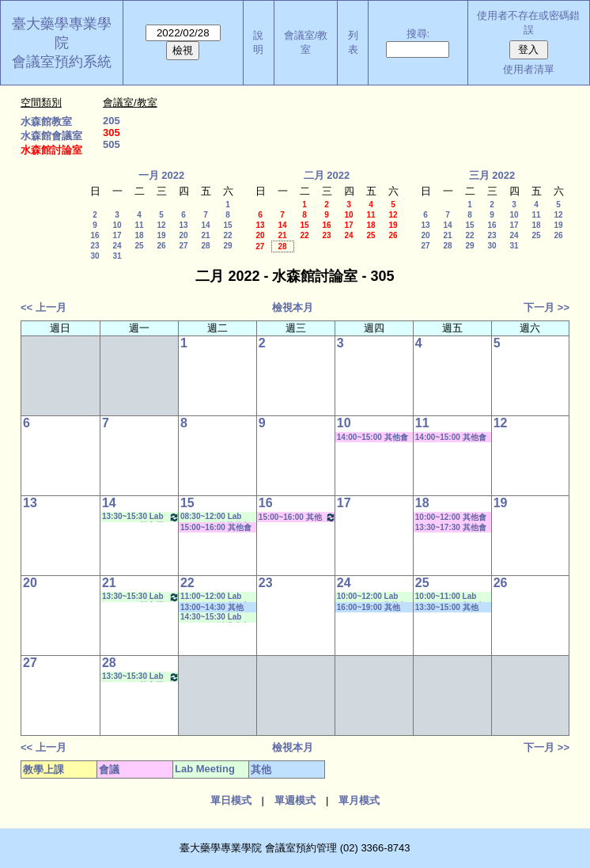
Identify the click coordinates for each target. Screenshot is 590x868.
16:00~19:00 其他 (369, 607)
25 (139, 246)
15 (227, 225)
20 (183, 235)
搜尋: (418, 34)
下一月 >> (547, 307)
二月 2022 (327, 175)
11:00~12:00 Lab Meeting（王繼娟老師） (215, 597)
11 (139, 225)
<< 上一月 (43, 307)
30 (95, 256)
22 (227, 235)
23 (95, 246)
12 (161, 225)
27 (183, 246)
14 (205, 225)
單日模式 (231, 800)
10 (117, 225)
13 (183, 225)
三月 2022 (492, 175)
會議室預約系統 (62, 62)
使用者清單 (529, 69)
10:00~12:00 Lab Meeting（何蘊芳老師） (372, 597)
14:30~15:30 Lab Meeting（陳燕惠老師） (215, 618)
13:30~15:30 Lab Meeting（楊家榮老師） (141, 517)
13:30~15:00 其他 (447, 607)
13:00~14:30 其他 (212, 607)
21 (205, 235)
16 (95, 235)
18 (139, 235)
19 (161, 235)
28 (205, 246)
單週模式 (295, 800)
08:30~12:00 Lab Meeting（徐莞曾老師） (215, 517)
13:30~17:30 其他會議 (451, 528)
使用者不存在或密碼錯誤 (528, 23)
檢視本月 (293, 307)
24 (117, 246)
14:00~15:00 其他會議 (373, 438)
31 (117, 256)
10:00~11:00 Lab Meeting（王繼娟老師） (450, 597)
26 (161, 246)
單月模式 (359, 800)
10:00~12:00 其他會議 (451, 517)
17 (117, 235)
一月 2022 (162, 175)
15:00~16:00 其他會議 (216, 528)
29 (227, 246)
